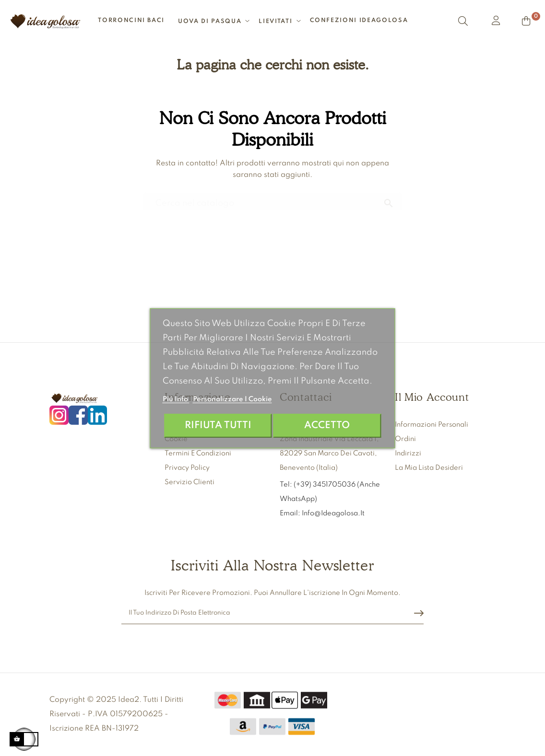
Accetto (327, 425)
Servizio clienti (190, 482)
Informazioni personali (432, 425)
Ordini (405, 439)
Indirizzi (408, 454)
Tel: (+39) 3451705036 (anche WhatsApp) (330, 492)
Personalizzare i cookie (232, 399)
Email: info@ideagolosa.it (322, 513)
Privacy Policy (187, 468)
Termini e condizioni (198, 454)
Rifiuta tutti (218, 425)
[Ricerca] (272, 199)
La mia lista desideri (429, 468)
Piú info (176, 399)
